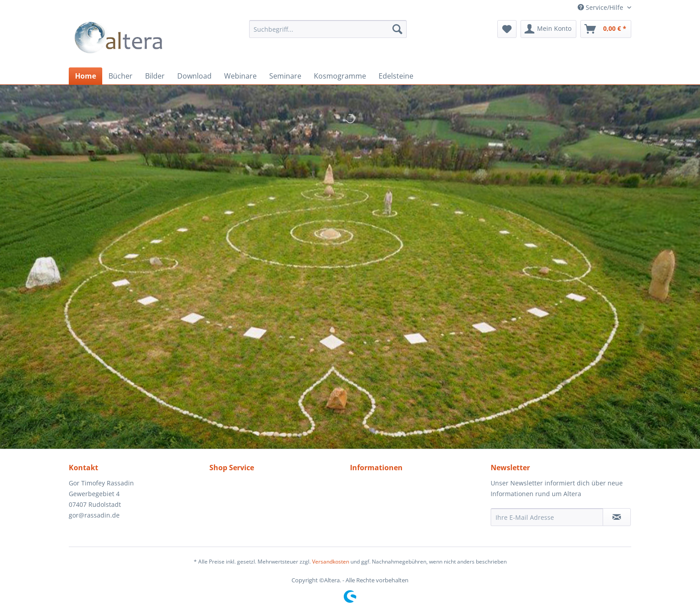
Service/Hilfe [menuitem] (601, 7)
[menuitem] (328, 29)
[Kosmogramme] (340, 76)
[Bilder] (155, 76)
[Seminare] (285, 76)
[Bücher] (121, 76)
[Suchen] (397, 29)
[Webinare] (240, 76)
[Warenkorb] (606, 29)
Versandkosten (331, 562)
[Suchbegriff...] (328, 29)
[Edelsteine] (396, 76)
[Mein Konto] (548, 29)
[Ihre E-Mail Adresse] (547, 517)
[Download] (194, 76)
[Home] (85, 76)
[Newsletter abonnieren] (617, 517)
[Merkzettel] (507, 29)
